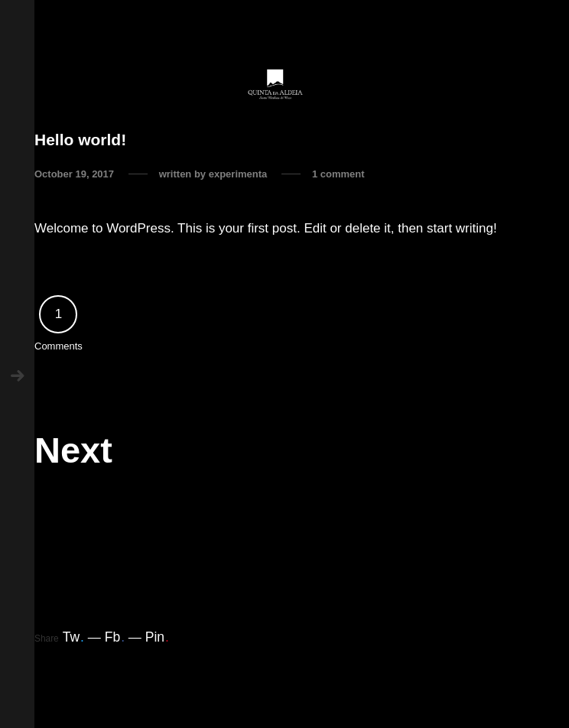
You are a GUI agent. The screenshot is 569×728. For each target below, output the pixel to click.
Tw (73, 637)
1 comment (338, 174)
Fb (115, 637)
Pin (157, 637)
